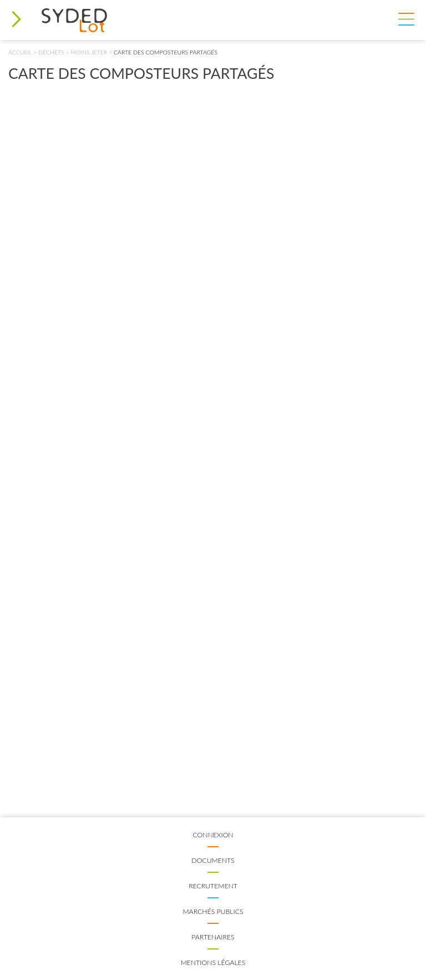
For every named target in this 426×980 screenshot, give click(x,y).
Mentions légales (213, 963)
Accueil (20, 52)
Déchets (51, 52)
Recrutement (213, 886)
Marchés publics (213, 911)
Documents (213, 860)
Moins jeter (89, 52)
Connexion (213, 835)
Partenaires (213, 937)
